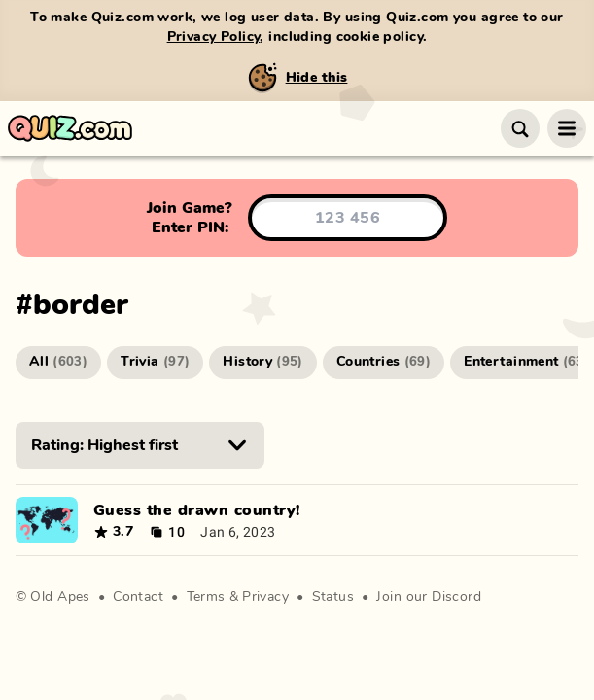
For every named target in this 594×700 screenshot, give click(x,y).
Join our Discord (429, 597)
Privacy (265, 597)
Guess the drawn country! (197, 510)
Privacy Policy (214, 37)
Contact (138, 597)
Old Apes (60, 597)
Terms (206, 597)
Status (333, 597)
